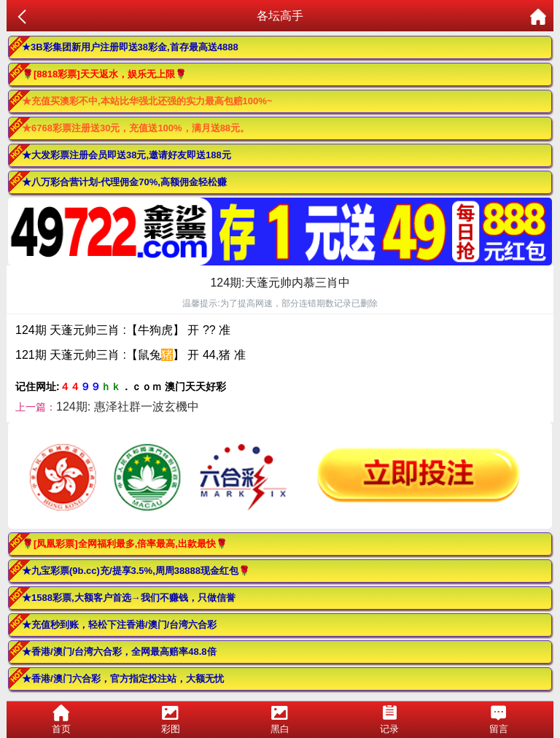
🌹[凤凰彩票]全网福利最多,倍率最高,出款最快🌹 (125, 544)
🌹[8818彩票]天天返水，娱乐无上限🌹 (104, 74)
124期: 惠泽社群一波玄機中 (128, 407)
